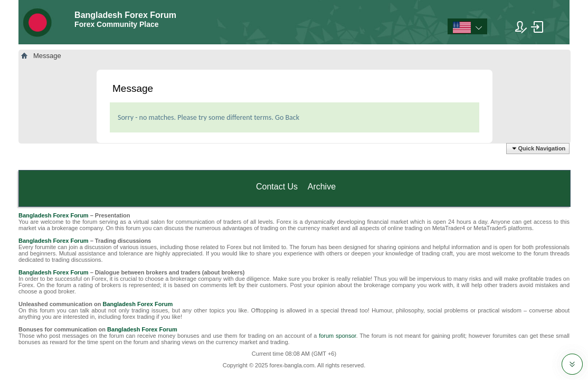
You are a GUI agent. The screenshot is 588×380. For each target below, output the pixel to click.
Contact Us (277, 187)
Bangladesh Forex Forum (54, 215)
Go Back (287, 117)
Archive (322, 187)
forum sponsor (337, 336)
